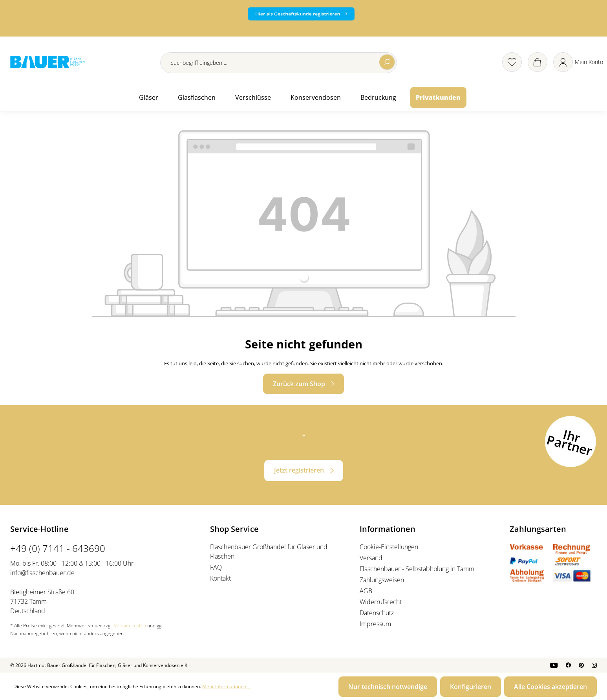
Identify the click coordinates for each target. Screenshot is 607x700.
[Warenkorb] (538, 62)
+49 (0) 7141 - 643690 (58, 548)
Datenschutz (377, 613)
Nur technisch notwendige (388, 687)
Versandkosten (130, 626)
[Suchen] (387, 62)
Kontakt (220, 578)
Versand (371, 558)
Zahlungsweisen (382, 580)
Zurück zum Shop (299, 384)
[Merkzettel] (512, 62)
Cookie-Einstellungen (389, 547)
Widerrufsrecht (381, 602)
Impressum (375, 624)
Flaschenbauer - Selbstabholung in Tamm (417, 569)
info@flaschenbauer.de (42, 573)
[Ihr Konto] (578, 62)
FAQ (216, 567)
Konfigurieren (471, 687)
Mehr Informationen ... (227, 686)
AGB (366, 591)
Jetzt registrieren (299, 470)
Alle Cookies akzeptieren (550, 687)
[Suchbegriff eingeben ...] (279, 63)
